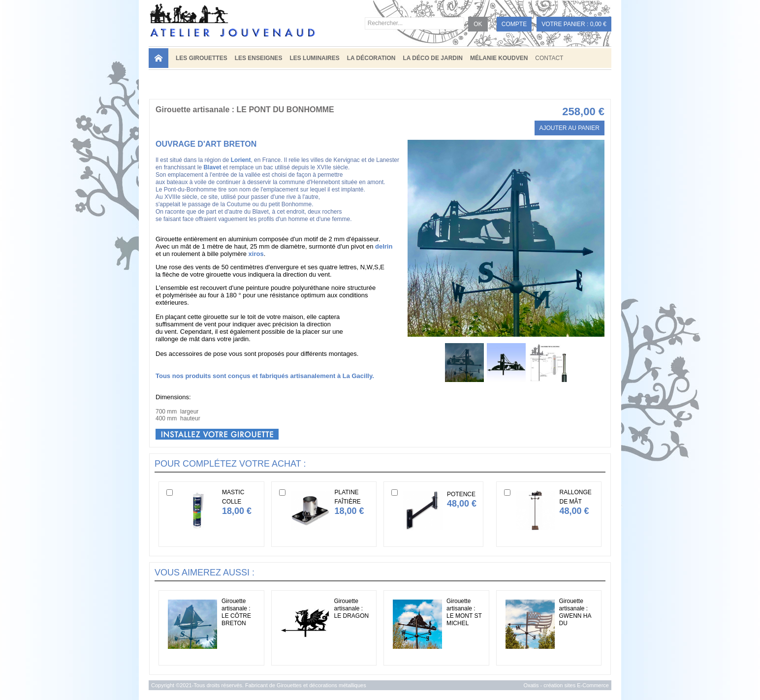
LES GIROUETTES (202, 58)
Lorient (241, 160)
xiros (256, 254)
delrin (384, 246)
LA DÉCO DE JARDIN (433, 58)
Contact (549, 58)
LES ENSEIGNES (259, 58)
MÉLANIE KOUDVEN (499, 58)
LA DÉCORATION (371, 58)
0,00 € (598, 24)
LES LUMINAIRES (314, 58)
